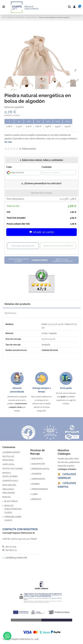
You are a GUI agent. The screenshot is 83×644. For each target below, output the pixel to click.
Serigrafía (46, 345)
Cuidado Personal (50, 350)
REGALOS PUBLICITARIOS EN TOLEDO (13, 509)
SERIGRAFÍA (37, 459)
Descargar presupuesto (23, 246)
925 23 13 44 (9, 547)
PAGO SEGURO (9, 485)
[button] (41, 184)
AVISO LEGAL (8, 464)
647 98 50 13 (9, 550)
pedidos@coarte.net (16, 558)
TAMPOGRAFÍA (38, 479)
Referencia (9, 107)
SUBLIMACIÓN (38, 464)
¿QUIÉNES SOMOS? (11, 452)
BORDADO (36, 499)
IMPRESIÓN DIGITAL (41, 469)
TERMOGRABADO (40, 489)
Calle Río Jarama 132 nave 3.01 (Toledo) (20, 539)
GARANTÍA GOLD (10, 481)
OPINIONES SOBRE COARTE (13, 519)
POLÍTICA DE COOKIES (13, 469)
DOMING (36, 484)
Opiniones (10, 313)
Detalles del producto (17, 304)
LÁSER (35, 494)
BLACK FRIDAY (11, 501)
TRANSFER (36, 474)
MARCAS (6, 497)
